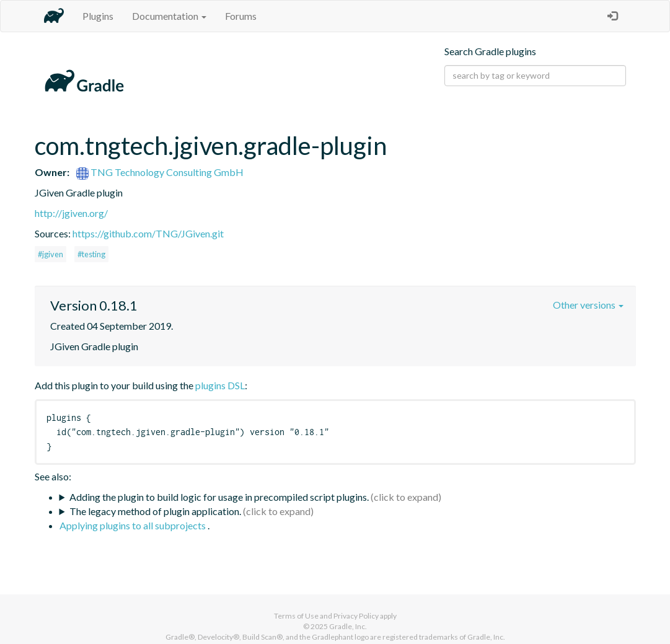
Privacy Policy (356, 616)
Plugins (98, 16)
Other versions (588, 305)
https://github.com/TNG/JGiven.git (148, 233)
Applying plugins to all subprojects (134, 525)
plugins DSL (220, 385)
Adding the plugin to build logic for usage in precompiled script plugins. (219, 497)
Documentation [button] (169, 16)
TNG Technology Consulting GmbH (160, 172)
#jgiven (51, 254)
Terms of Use (296, 616)
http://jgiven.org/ (71, 213)
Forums (241, 16)
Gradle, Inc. (348, 626)
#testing (91, 254)
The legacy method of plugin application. (155, 511)
